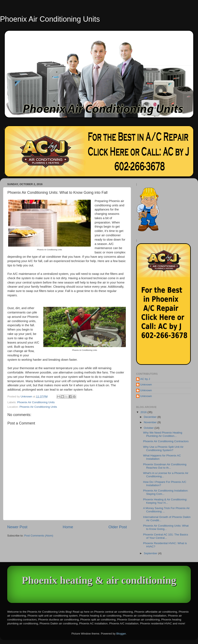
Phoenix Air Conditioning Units (50, 19)
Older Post (118, 527)
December (151, 417)
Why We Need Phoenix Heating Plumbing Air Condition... (163, 434)
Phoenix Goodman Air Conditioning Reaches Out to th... (165, 466)
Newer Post (17, 527)
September (151, 553)
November (151, 422)
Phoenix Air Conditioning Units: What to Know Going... (166, 527)
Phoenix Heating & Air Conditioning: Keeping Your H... (165, 501)
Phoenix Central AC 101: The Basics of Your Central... (166, 536)
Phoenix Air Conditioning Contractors (166, 441)
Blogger (121, 634)
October (149, 428)
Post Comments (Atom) (39, 536)
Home (68, 527)
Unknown (146, 385)
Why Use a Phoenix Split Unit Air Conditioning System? (163, 448)
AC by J (145, 379)
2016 (144, 412)
